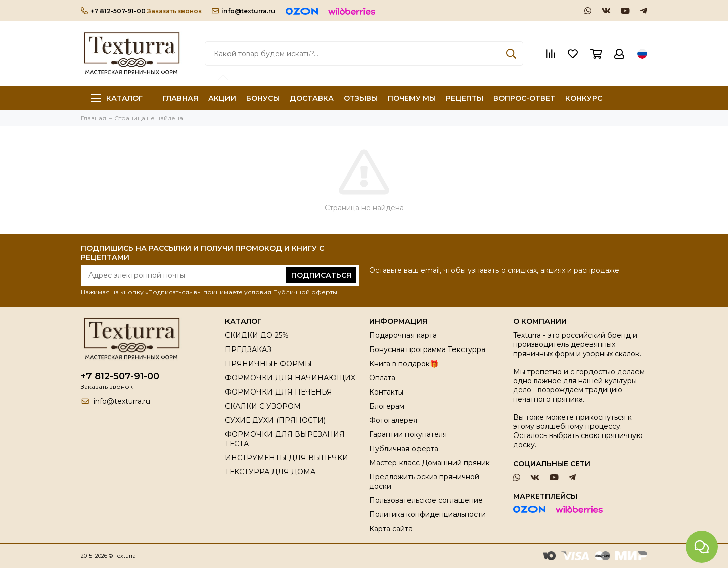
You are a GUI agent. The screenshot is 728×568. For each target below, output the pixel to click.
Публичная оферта (404, 449)
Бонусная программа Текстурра (427, 349)
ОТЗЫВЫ (361, 98)
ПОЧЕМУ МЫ (412, 98)
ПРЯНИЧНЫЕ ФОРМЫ (268, 364)
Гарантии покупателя (408, 434)
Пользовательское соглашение (426, 500)
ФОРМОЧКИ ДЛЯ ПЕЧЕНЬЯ (279, 392)
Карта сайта (391, 529)
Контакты (386, 392)
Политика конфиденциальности (427, 514)
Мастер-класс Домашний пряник (429, 463)
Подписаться (321, 275)
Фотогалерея (393, 420)
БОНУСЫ (263, 98)
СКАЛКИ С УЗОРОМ (263, 406)
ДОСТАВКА (312, 98)
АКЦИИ (222, 98)
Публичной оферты (305, 292)
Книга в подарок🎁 (404, 364)
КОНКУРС (584, 98)
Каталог (117, 98)
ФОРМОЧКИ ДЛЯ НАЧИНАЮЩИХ (290, 378)
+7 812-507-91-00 (113, 11)
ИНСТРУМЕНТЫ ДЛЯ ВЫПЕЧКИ (287, 458)
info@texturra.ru (244, 11)
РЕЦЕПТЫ (465, 98)
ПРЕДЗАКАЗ (248, 349)
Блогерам (387, 406)
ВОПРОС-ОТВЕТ (524, 98)
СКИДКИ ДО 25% (257, 335)
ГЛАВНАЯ (180, 98)
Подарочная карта (403, 335)
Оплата (382, 378)
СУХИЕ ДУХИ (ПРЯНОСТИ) (275, 420)
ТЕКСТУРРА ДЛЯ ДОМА (270, 472)
